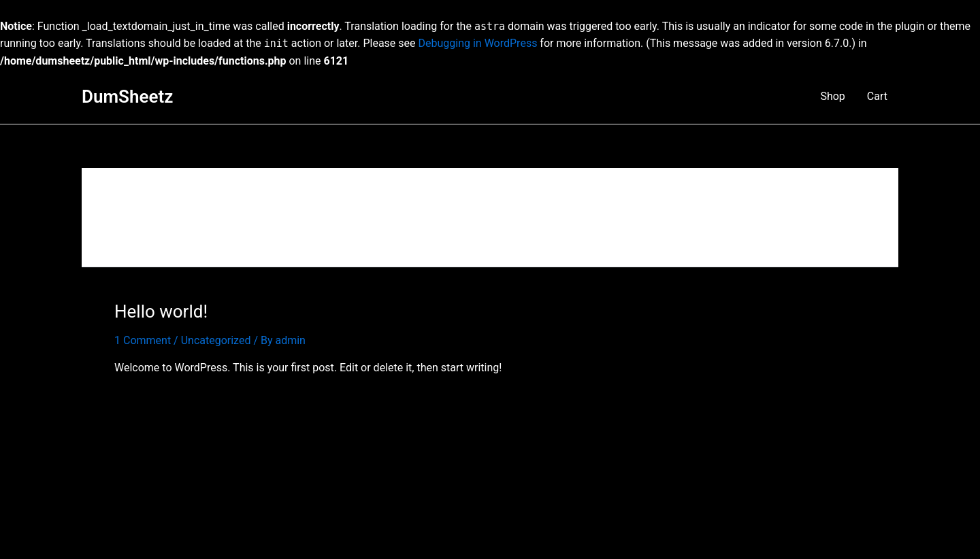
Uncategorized (216, 340)
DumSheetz (127, 97)
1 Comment (143, 340)
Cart (877, 96)
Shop (832, 96)
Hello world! (161, 311)
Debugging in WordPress (478, 43)
